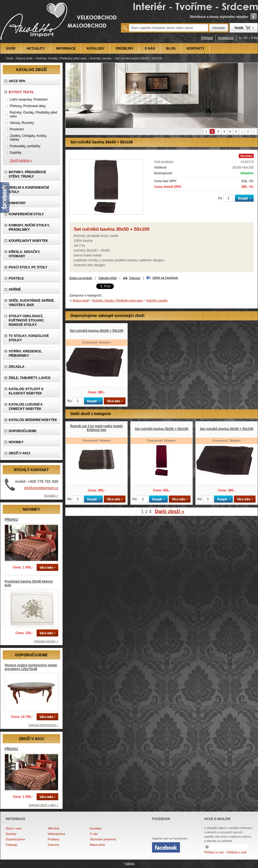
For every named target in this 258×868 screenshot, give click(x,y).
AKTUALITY (36, 49)
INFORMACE (66, 49)
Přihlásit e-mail (214, 852)
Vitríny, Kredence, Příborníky (25, 353)
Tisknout (135, 278)
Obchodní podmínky (103, 839)
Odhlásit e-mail (236, 852)
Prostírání (17, 129)
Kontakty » (51, 496)
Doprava (53, 845)
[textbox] (169, 28)
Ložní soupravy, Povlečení (29, 99)
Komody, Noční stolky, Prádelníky (29, 227)
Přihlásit (207, 38)
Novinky (11, 834)
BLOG (171, 49)
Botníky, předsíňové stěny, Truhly (27, 174)
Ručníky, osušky (101, 58)
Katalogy (12, 845)
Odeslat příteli (108, 278)
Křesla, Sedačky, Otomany (25, 254)
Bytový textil (25, 58)
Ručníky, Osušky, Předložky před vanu (61, 58)
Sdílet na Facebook (165, 278)
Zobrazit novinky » (46, 641)
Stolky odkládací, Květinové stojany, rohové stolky (26, 320)
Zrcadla (17, 367)
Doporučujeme (15, 839)
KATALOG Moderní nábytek (33, 420)
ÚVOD (11, 49)
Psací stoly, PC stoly (28, 267)
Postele (16, 278)
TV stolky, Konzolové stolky (29, 338)
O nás (94, 834)
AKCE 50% (17, 81)
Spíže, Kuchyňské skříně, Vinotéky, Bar (32, 303)
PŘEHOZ (11, 520)
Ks (220, 198)
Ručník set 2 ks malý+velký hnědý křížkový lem (96, 428)
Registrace (226, 38)
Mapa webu (97, 845)
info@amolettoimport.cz (41, 488)
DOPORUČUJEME (23, 431)
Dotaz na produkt (81, 278)
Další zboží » (170, 512)
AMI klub (54, 828)
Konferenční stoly (26, 214)
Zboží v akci (14, 828)
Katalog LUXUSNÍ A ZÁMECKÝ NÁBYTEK (26, 407)
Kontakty (96, 828)
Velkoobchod (56, 834)
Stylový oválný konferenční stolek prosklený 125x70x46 (31, 667)
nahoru (130, 863)
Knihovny (17, 203)
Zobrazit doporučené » (43, 725)
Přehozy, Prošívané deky (28, 106)
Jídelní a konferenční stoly (29, 190)
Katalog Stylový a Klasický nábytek (26, 391)
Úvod (9, 58)
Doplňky (16, 153)
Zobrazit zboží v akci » (43, 805)
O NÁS (150, 49)
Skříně (15, 290)
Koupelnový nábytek (28, 241)
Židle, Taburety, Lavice (30, 378)
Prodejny (54, 839)
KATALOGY (96, 49)
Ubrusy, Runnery (22, 123)
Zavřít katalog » (21, 160)
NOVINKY (16, 442)
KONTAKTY (196, 49)
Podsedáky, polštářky (25, 146)
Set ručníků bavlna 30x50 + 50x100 (96, 331)
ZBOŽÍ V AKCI (20, 453)
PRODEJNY (125, 49)
